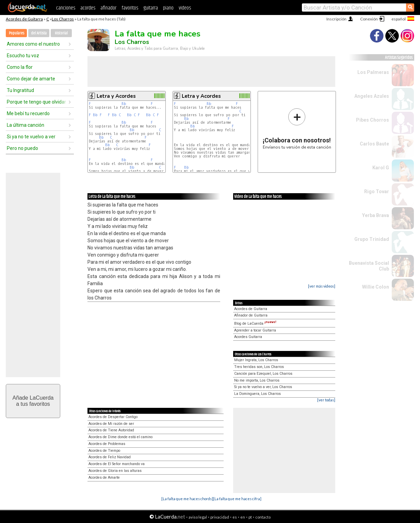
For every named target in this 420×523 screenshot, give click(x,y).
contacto (263, 517)
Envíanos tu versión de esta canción (297, 129)
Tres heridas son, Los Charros (259, 367)
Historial (61, 33)
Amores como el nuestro (33, 44)
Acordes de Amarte (104, 478)
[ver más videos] (322, 286)
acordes (88, 8)
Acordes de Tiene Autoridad (111, 430)
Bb (124, 104)
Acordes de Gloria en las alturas (115, 471)
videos (185, 8)
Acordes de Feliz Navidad (110, 457)
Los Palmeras (373, 72)
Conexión (369, 19)
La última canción (26, 125)
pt (250, 517)
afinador (108, 8)
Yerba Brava (376, 215)
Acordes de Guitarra (24, 19)
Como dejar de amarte (31, 79)
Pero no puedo (22, 148)
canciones (66, 8)
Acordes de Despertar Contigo (113, 417)
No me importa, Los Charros (257, 380)
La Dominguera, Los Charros (257, 394)
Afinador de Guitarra (251, 315)
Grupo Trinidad (372, 239)
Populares (17, 33)
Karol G (381, 168)
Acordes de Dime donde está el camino (120, 437)
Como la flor (20, 67)
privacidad (220, 517)
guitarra (151, 8)
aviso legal (198, 517)
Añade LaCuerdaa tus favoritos (33, 401)
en (243, 517)
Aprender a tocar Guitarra (255, 330)
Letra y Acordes (116, 96)
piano (168, 8)
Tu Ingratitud (20, 90)
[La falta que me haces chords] (187, 499)
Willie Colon (376, 287)
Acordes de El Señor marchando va (117, 464)
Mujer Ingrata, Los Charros (256, 360)
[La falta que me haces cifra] (237, 499)
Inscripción (336, 19)
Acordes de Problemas (107, 444)
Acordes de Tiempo (104, 451)
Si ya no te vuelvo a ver (31, 137)
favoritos (130, 8)
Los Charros (63, 19)
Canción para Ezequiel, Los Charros (263, 374)
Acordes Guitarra (248, 337)
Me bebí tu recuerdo (28, 113)
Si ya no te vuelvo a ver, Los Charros (263, 387)
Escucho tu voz (23, 56)
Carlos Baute (374, 144)
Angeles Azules (372, 96)
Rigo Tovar (377, 191)
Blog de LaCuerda (255, 324)
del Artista (39, 33)
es (235, 517)
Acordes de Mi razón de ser (111, 424)
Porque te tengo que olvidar (36, 102)
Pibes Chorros (373, 120)
